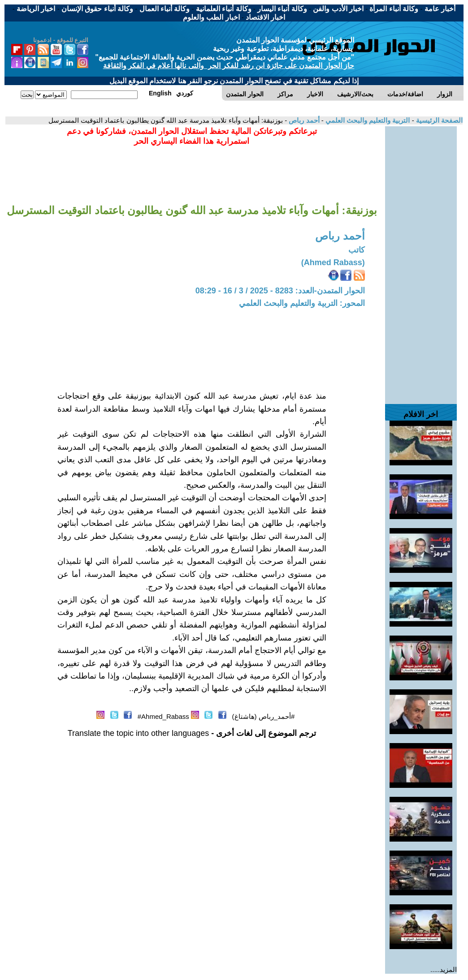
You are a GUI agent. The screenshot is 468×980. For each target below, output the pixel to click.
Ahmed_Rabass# (163, 716)
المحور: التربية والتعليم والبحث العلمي (302, 303)
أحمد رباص (303, 120)
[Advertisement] (421, 261)
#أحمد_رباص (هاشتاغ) (264, 716)
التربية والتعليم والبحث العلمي (367, 120)
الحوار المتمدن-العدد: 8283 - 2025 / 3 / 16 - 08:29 (280, 291)
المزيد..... (444, 969)
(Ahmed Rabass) (333, 262)
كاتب (357, 250)
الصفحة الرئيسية (438, 120)
